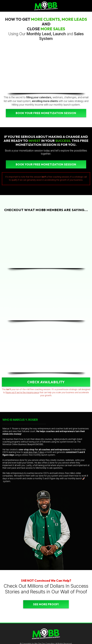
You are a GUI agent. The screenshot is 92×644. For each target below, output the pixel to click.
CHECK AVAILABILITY (46, 382)
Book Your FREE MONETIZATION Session (46, 164)
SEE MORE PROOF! (46, 604)
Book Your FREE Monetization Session (46, 113)
